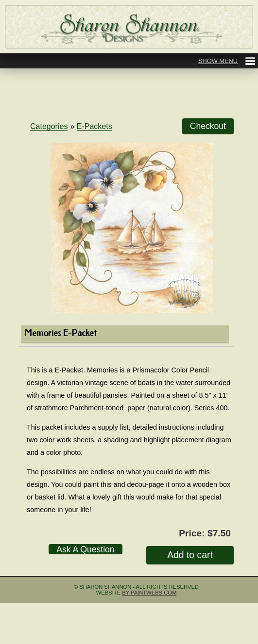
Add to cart (190, 555)
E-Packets (95, 126)
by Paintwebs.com (149, 593)
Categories (49, 126)
